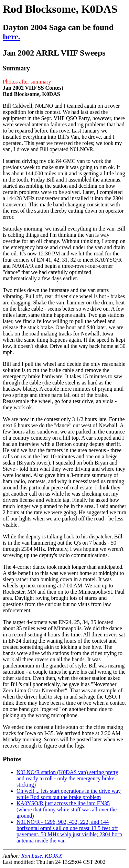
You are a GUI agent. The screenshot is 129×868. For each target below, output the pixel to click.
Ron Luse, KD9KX (42, 856)
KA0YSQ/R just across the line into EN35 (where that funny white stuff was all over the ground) (67, 810)
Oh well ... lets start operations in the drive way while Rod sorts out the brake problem (69, 794)
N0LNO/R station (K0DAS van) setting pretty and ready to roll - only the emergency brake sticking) (67, 778)
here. (12, 37)
